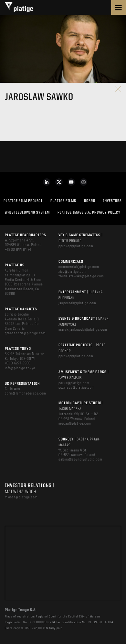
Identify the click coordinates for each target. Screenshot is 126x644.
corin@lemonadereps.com (26, 394)
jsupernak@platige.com (77, 303)
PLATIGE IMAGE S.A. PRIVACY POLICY (89, 213)
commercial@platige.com (79, 267)
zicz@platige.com (73, 272)
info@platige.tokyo (20, 368)
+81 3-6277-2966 (18, 363)
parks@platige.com (74, 383)
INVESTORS (112, 201)
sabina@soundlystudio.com (80, 460)
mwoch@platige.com (21, 497)
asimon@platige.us (20, 275)
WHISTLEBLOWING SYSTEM (27, 213)
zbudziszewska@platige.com (81, 276)
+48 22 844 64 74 (18, 250)
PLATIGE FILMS (63, 201)
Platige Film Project (23, 201)
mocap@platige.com (75, 424)
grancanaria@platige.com (25, 333)
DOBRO (90, 201)
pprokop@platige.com (76, 246)
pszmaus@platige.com (77, 388)
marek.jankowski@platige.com (83, 330)
